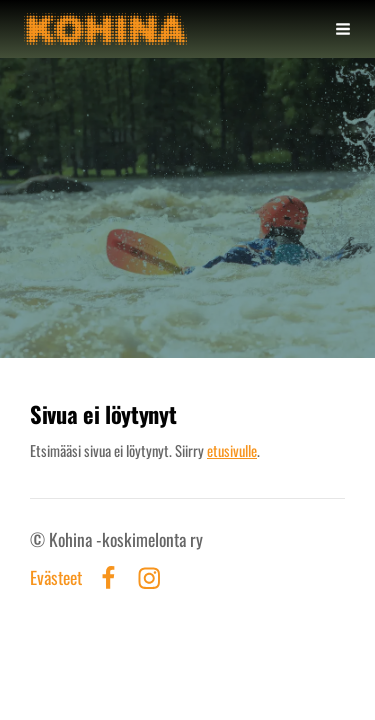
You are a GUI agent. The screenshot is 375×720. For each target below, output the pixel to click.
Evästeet (56, 578)
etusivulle (232, 450)
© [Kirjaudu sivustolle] (39, 539)
